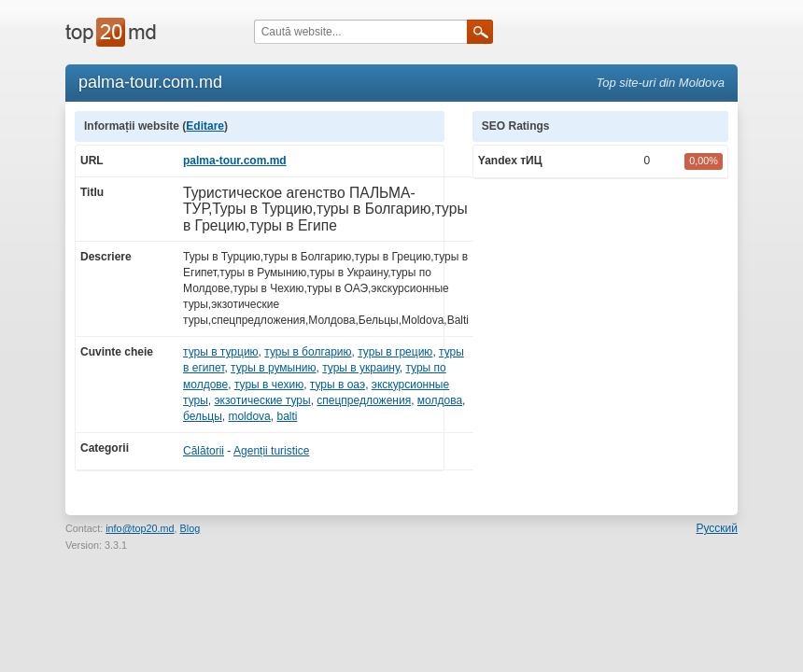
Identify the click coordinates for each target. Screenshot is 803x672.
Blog (190, 528)
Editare (205, 126)
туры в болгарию (308, 352)
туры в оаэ (338, 385)
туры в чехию (269, 385)
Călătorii (204, 451)
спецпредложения (364, 400)
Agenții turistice (271, 451)
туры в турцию (221, 352)
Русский (717, 528)
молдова (440, 400)
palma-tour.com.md (235, 161)
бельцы (203, 416)
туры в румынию (273, 368)
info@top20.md (140, 528)
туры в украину (361, 368)
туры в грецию (395, 352)
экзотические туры (262, 400)
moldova (249, 416)
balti (287, 416)
